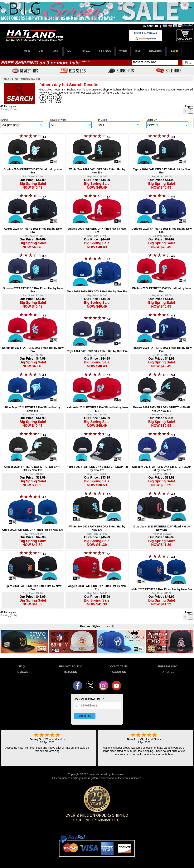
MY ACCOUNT (150, 26)
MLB (27, 51)
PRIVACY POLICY (70, 666)
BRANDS (105, 51)
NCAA (86, 51)
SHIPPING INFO (167, 666)
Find (188, 63)
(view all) (109, 626)
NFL (41, 51)
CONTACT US (119, 666)
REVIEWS (22, 672)
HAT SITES (167, 672)
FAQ (22, 666)
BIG (138, 51)
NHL (70, 51)
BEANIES (155, 51)
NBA (56, 51)
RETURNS (70, 672)
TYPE (123, 51)
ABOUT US (119, 672)
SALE (174, 51)
